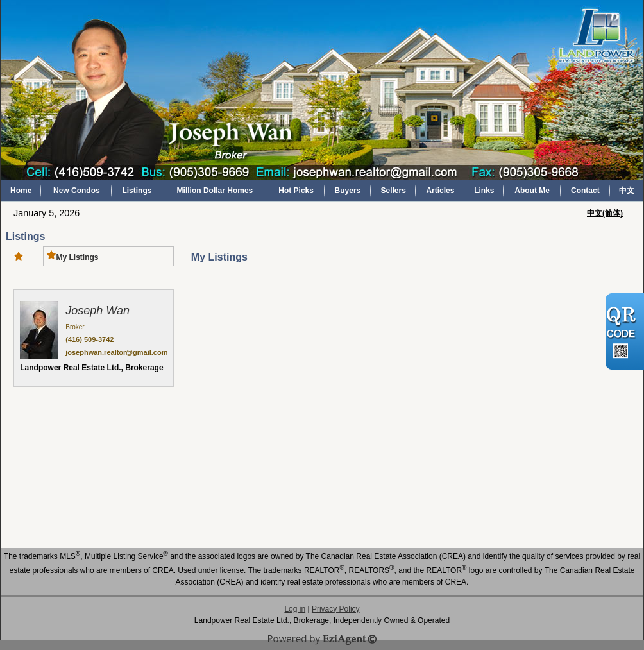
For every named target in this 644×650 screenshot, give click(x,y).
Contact (585, 191)
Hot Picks (296, 191)
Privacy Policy (336, 609)
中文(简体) (605, 213)
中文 (627, 191)
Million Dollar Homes (215, 191)
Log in (295, 609)
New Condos (77, 191)
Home (21, 191)
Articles (440, 191)
